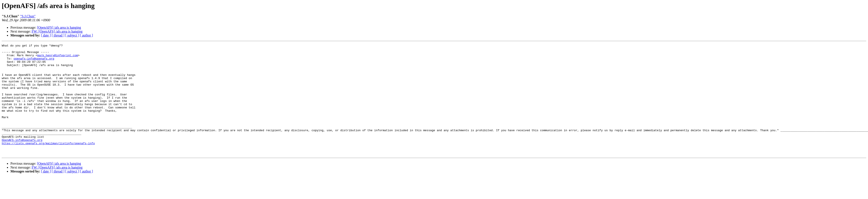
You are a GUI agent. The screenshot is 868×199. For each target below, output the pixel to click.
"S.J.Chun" (28, 16)
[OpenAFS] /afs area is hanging (59, 27)
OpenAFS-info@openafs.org (22, 159)
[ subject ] (72, 35)
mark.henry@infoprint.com (58, 58)
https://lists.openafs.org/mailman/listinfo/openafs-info (48, 163)
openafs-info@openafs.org (34, 62)
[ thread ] (58, 35)
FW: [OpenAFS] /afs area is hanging (57, 31)
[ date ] (46, 35)
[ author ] (87, 35)
